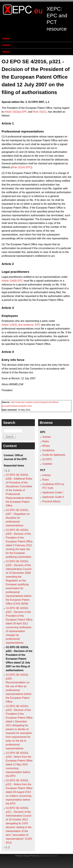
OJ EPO (47, 459)
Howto (6, 45)
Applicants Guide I (53, 492)
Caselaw (47, 464)
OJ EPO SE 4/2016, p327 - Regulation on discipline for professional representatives (18, 518)
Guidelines (48, 450)
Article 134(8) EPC (12, 281)
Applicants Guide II (53, 497)
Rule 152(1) (40, 112)
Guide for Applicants (54, 455)
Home (6, 39)
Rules (46, 441)
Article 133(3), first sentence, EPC (21, 325)
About (6, 52)
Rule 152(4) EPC (21, 167)
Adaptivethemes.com (48, 856)
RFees (46, 446)
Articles (46, 437)
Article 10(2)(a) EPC (16, 112)
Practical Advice (51, 501)
